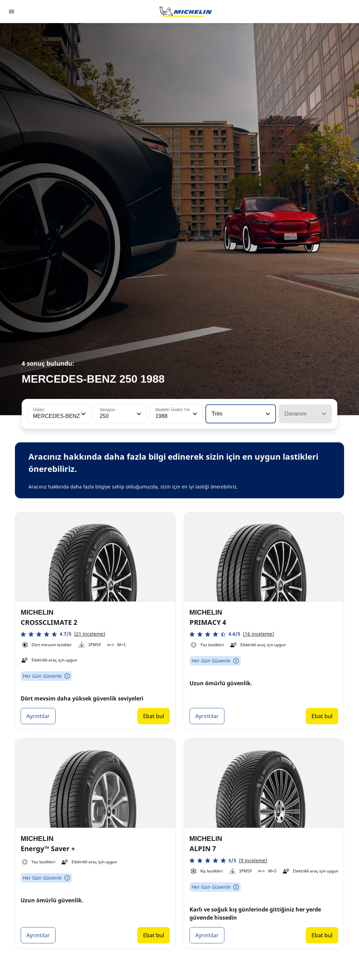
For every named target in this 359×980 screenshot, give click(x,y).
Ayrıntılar (38, 716)
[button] (83, 414)
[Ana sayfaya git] (186, 12)
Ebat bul (154, 716)
